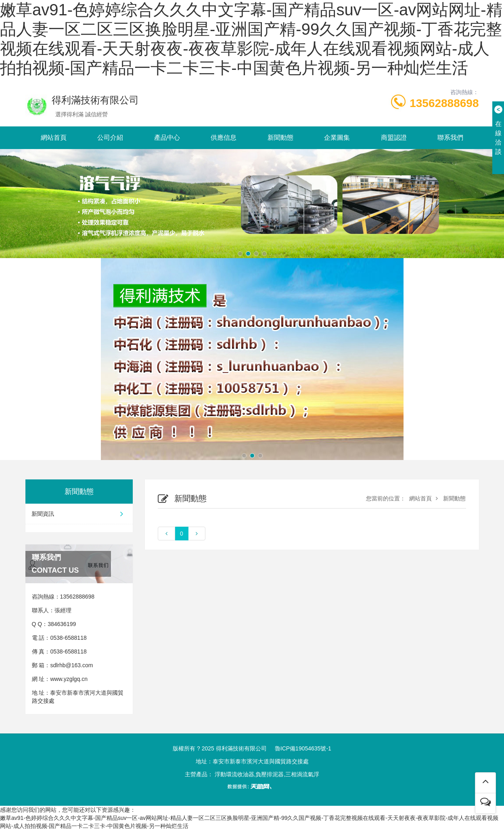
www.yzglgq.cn (69, 679)
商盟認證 (394, 138)
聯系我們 (450, 138)
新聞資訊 (79, 514)
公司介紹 (110, 138)
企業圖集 (337, 138)
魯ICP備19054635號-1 (303, 748)
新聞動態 (280, 138)
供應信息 (224, 138)
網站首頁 (54, 138)
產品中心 (167, 138)
